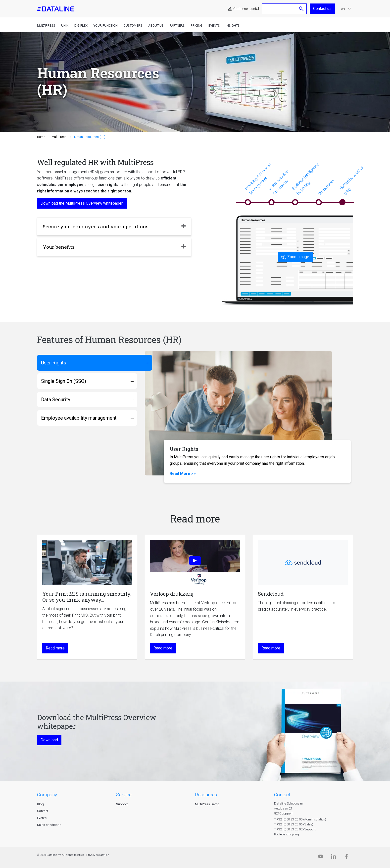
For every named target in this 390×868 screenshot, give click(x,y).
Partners (177, 26)
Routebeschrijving (287, 834)
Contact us (322, 9)
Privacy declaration (98, 855)
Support (122, 804)
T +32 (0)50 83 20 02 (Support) (295, 829)
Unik (65, 26)
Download (49, 740)
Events (214, 26)
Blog (40, 804)
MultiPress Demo (207, 804)
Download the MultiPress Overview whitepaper (82, 203)
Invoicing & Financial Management (258, 179)
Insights (233, 26)
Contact (43, 811)
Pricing (197, 26)
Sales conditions (49, 825)
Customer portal (246, 9)
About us (156, 26)
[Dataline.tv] (321, 857)
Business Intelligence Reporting (306, 179)
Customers (133, 26)
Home (41, 137)
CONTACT (282, 795)
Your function (106, 26)
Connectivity (326, 187)
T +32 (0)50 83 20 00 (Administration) (300, 819)
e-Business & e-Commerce (279, 182)
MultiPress (46, 26)
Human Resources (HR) (351, 180)
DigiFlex (81, 26)
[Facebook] (346, 857)
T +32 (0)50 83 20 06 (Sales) (294, 824)
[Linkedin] (334, 857)
